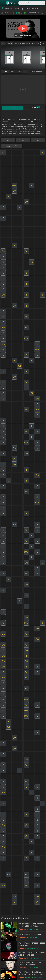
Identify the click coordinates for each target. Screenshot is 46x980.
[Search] (43, 3)
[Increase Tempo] (12, 43)
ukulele (20, 72)
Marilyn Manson (31, 8)
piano (13, 72)
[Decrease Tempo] (3, 43)
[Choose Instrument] (25, 72)
